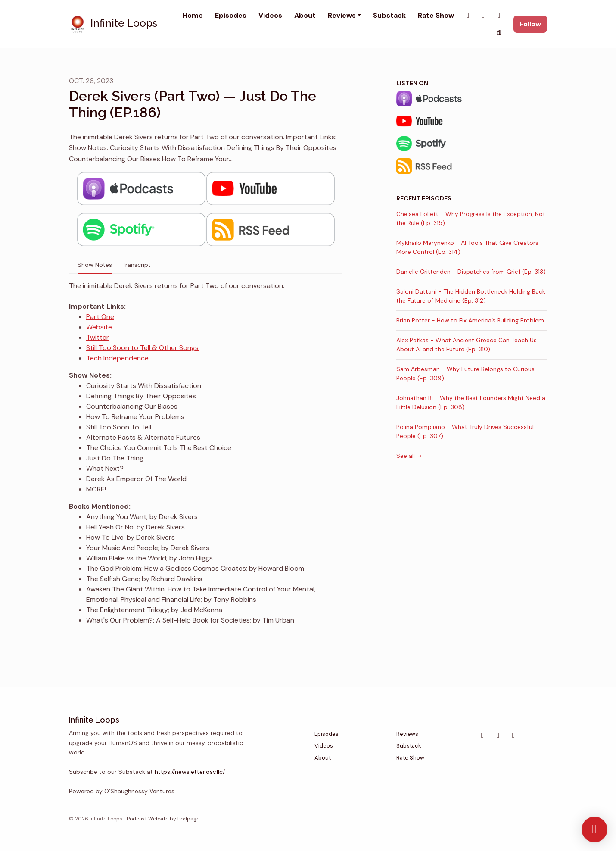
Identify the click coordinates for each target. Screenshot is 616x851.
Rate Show (436, 15)
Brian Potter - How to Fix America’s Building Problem (470, 320)
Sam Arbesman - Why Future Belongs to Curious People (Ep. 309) (465, 374)
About (305, 15)
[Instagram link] (483, 16)
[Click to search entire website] (499, 33)
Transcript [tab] (137, 265)
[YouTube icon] (513, 735)
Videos (270, 15)
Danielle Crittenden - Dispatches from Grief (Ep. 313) (471, 272)
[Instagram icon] (482, 735)
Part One (100, 317)
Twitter (98, 337)
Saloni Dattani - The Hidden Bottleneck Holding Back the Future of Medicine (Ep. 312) (471, 296)
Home (193, 15)
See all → (409, 456)
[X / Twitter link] (468, 16)
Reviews (342, 15)
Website (99, 327)
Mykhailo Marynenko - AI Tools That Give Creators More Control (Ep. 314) (467, 247)
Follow (530, 24)
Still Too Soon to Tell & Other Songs (142, 348)
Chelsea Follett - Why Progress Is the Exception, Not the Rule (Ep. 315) (471, 218)
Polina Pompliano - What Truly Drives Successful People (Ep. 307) (465, 431)
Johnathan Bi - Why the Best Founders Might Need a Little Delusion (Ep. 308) (471, 402)
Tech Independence (117, 358)
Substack (389, 15)
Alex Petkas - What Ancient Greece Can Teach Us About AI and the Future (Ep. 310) (467, 345)
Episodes (231, 15)
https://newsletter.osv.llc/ (190, 772)
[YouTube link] (499, 16)
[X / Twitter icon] (498, 735)
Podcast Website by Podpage (163, 819)
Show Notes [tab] (95, 265)
